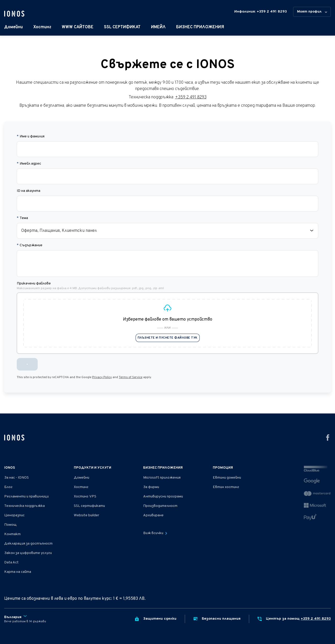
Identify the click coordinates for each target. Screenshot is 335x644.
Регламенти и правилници (26, 497)
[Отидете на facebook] (328, 438)
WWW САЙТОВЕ (78, 27)
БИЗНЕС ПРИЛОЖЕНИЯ (200, 27)
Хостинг (42, 27)
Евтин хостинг (226, 487)
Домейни (13, 27)
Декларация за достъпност (28, 544)
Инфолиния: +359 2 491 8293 (261, 12)
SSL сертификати (89, 506)
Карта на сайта (18, 572)
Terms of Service (131, 377)
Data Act (11, 562)
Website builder (86, 515)
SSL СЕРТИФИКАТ (122, 27)
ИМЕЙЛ (158, 27)
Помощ (10, 525)
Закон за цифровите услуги (28, 553)
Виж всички (155, 533)
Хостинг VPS (85, 497)
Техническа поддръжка (24, 506)
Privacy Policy (102, 377)
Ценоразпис (14, 515)
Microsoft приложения (162, 478)
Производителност (160, 506)
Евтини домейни (227, 478)
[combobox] (167, 231)
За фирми (151, 487)
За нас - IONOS (16, 478)
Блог (8, 487)
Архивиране (153, 515)
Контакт (12, 534)
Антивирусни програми (163, 497)
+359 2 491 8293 (191, 97)
